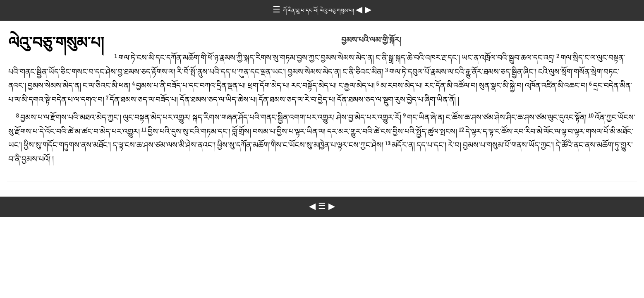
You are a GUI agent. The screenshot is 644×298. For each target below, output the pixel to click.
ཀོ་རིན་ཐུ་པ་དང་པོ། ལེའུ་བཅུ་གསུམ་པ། (319, 11)
